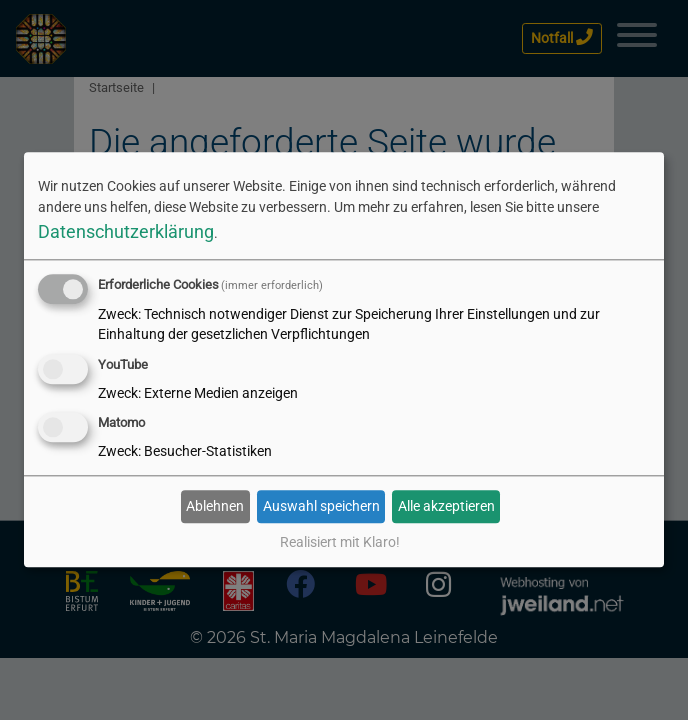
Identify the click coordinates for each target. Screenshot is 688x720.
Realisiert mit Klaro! (340, 543)
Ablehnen (215, 506)
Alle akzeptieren (446, 506)
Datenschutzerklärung (126, 231)
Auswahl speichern (321, 506)
